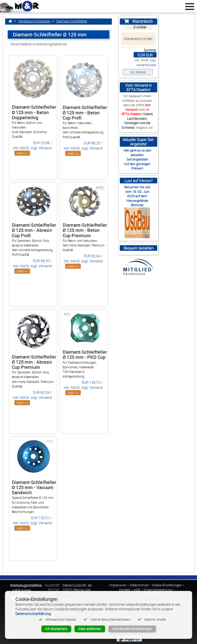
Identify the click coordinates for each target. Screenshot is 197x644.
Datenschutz (139, 585)
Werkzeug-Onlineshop (34, 21)
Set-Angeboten (137, 159)
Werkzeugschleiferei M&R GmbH (26, 588)
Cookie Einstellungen (167, 585)
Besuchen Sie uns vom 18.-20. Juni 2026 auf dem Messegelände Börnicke (137, 196)
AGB (137, 590)
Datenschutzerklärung (33, 614)
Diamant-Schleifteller (72, 21)
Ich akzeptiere (56, 629)
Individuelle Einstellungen (132, 629)
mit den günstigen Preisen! (137, 166)
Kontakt (125, 590)
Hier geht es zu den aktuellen (137, 152)
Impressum (118, 585)
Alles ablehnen (90, 629)
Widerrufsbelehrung (158, 590)
